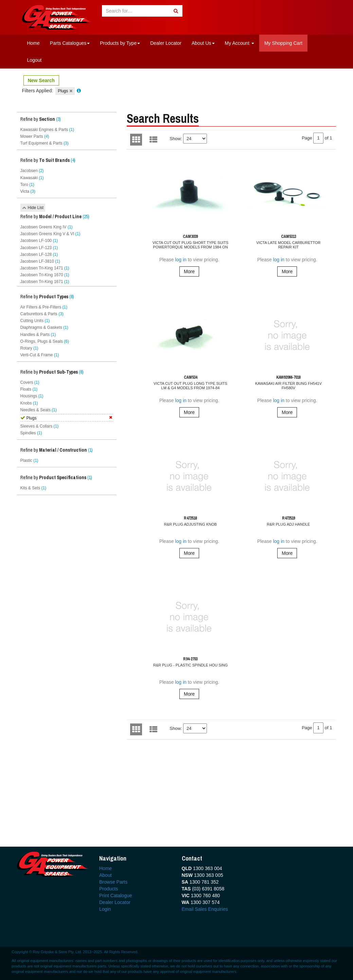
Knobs (29, 403)
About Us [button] (203, 43)
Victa (28, 191)
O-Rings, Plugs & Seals (45, 341)
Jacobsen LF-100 (39, 241)
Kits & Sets (33, 488)
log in (181, 260)
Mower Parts (35, 136)
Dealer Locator (166, 43)
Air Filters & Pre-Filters (44, 307)
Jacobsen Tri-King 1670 (45, 275)
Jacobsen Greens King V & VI (50, 234)
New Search (41, 80)
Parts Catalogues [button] (70, 43)
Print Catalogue (116, 896)
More (189, 271)
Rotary (29, 348)
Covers (30, 382)
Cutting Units (35, 321)
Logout (34, 60)
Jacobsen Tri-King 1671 (45, 282)
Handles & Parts (38, 335)
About (105, 875)
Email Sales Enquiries (205, 909)
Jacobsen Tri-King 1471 (45, 268)
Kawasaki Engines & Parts (47, 130)
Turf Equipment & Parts (45, 143)
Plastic (29, 460)
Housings (32, 396)
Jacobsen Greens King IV (47, 227)
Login (105, 909)
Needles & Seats (39, 410)
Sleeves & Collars (40, 426)
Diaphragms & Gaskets (44, 327)
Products (109, 889)
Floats (29, 389)
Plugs (65, 91)
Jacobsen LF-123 (39, 248)
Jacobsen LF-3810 (40, 261)
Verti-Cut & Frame (40, 355)
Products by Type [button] (120, 43)
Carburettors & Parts (42, 314)
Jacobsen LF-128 (39, 255)
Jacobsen (32, 171)
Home (33, 43)
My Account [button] (240, 43)
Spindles (31, 433)
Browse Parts (113, 882)
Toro (27, 185)
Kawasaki (32, 178)
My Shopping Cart (283, 43)
